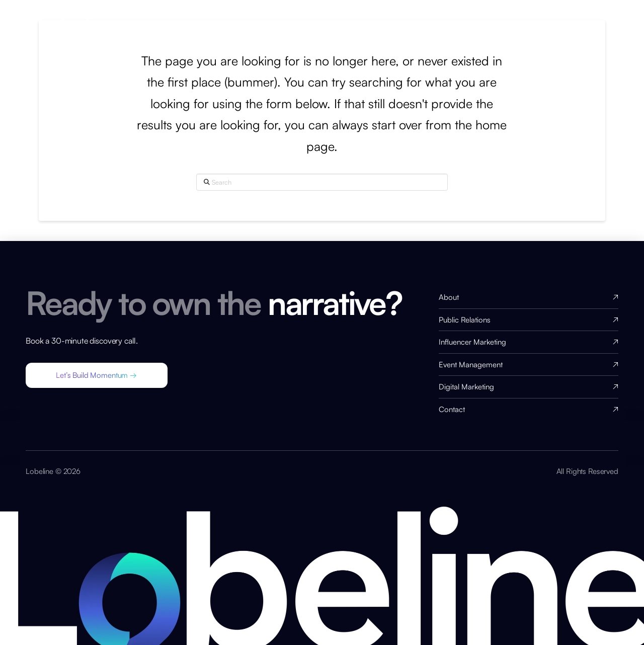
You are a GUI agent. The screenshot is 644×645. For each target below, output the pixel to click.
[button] (97, 375)
